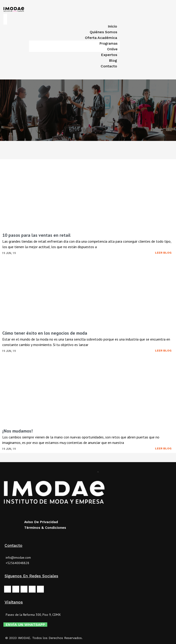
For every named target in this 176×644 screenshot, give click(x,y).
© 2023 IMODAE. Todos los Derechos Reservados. (44, 638)
